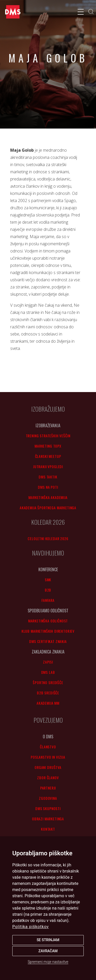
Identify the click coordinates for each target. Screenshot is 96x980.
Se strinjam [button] (48, 940)
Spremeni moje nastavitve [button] (48, 962)
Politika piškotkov (31, 927)
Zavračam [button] (48, 951)
